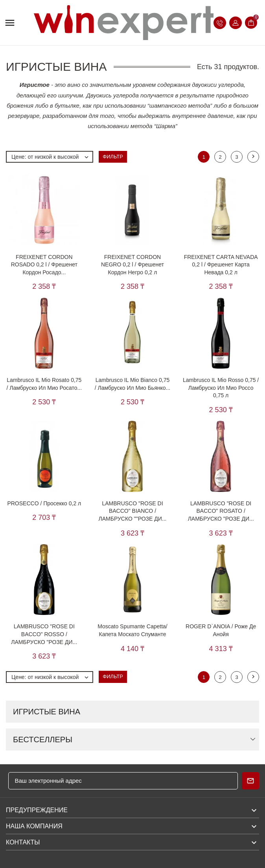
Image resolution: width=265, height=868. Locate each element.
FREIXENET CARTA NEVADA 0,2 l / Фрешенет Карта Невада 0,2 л (221, 265)
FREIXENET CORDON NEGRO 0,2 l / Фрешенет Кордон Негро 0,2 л (132, 265)
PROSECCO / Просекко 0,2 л (44, 503)
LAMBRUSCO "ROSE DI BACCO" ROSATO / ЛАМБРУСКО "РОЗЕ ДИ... (221, 511)
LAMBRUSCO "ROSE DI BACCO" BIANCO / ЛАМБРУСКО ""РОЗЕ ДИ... (133, 511)
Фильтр (113, 157)
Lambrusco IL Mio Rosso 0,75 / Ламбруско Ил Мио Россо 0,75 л (221, 388)
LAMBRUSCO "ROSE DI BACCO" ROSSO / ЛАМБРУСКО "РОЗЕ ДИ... (44, 634)
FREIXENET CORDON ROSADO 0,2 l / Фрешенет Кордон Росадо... (44, 265)
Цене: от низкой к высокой (52, 157)
